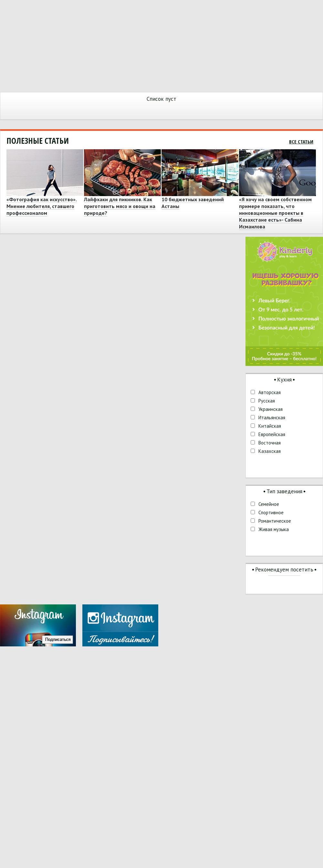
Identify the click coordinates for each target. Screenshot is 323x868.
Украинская (271, 409)
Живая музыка (274, 529)
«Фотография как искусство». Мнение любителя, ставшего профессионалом (42, 206)
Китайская (270, 426)
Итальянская (272, 418)
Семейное (269, 504)
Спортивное (271, 512)
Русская (267, 401)
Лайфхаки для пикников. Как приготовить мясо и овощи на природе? (120, 206)
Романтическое (275, 521)
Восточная (270, 443)
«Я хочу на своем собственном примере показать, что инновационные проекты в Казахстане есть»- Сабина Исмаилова (275, 213)
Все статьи (301, 141)
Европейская (272, 434)
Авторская (270, 392)
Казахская (270, 451)
